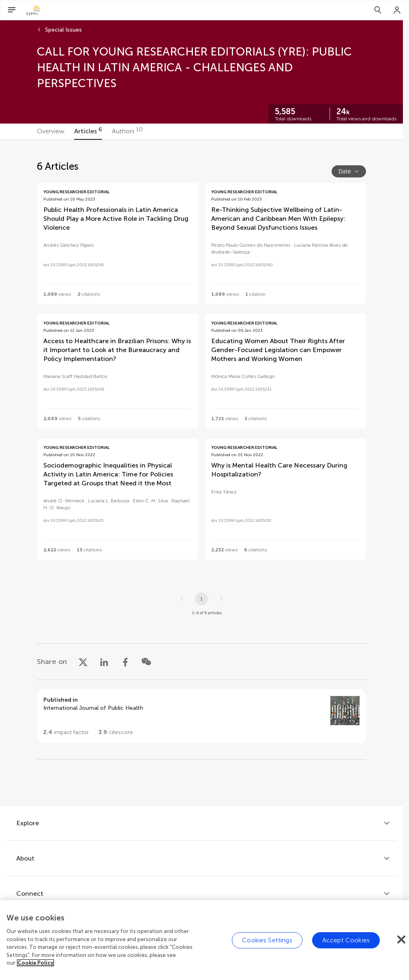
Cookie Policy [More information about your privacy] (35, 963)
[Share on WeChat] (146, 662)
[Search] (378, 10)
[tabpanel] (201, 473)
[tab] (51, 132)
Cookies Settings (267, 940)
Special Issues (63, 30)
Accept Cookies (346, 940)
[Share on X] (83, 662)
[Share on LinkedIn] (104, 662)
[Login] (397, 10)
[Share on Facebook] (125, 662)
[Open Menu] (12, 10)
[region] (204, 940)
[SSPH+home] (33, 10)
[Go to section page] (201, 716)
